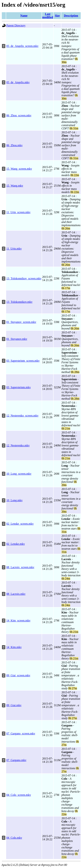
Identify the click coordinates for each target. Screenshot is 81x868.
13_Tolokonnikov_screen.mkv (24, 278)
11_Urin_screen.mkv (18, 212)
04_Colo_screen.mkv (19, 795)
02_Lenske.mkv (16, 544)
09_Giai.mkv (14, 705)
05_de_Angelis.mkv (18, 82)
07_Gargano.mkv (16, 760)
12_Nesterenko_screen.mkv (22, 416)
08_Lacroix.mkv (16, 594)
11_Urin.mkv (14, 249)
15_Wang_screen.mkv (19, 169)
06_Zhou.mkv (14, 145)
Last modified (48, 16)
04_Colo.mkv (14, 838)
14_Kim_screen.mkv (18, 621)
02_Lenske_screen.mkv (20, 524)
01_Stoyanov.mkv (17, 339)
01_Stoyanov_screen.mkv (21, 322)
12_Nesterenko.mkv (18, 445)
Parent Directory (16, 25)
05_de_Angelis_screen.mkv (22, 46)
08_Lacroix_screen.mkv (20, 567)
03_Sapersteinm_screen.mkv (23, 361)
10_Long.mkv (14, 500)
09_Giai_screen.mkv (18, 675)
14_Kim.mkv (14, 647)
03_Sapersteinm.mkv (19, 387)
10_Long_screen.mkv (19, 474)
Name (24, 16)
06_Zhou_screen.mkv (19, 115)
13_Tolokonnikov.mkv (19, 302)
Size (57, 16)
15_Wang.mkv (15, 186)
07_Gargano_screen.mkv (21, 733)
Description (71, 16)
